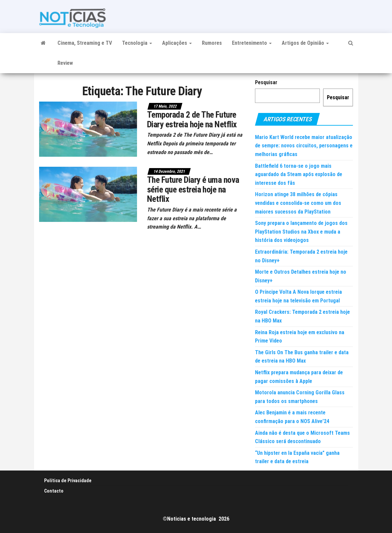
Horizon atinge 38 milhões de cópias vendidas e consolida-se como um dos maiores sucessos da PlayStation (298, 203)
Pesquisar (266, 82)
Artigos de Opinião (305, 43)
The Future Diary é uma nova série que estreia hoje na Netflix (193, 189)
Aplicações (177, 43)
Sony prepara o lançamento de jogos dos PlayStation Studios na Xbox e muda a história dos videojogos (301, 232)
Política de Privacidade (68, 481)
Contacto (54, 491)
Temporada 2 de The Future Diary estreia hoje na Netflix (192, 119)
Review (65, 63)
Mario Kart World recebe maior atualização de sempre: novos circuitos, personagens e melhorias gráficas (304, 146)
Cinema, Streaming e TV (85, 43)
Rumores (212, 43)
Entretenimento (252, 43)
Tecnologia (137, 43)
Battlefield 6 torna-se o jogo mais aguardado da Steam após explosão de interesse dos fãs (299, 174)
